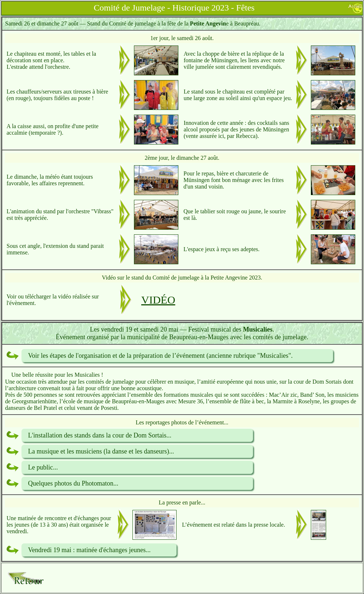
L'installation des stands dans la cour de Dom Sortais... (100, 435)
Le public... (43, 467)
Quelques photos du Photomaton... (73, 483)
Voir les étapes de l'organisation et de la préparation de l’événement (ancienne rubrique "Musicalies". (160, 356)
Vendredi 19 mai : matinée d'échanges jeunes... (89, 550)
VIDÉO (158, 300)
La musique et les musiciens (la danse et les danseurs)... (101, 451)
